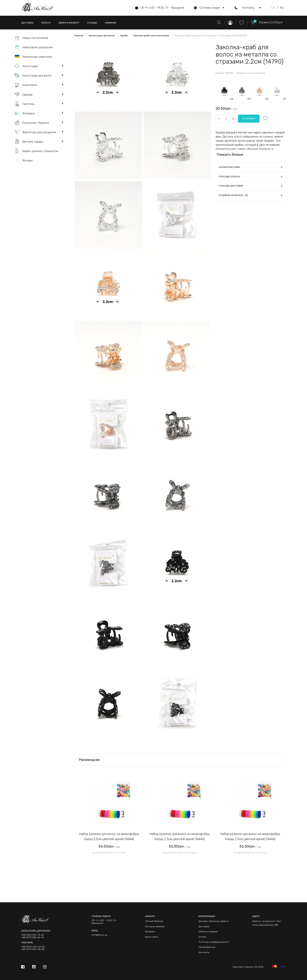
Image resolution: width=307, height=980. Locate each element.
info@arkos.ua (99, 935)
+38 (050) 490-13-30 (33, 935)
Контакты (204, 952)
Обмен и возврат (208, 932)
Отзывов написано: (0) (233, 195)
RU (282, 8)
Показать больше (230, 155)
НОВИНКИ (111, 23)
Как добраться (207, 947)
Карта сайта (152, 937)
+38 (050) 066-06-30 (33, 947)
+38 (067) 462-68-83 (33, 949)
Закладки (150, 932)
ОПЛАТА (46, 23)
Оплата (203, 937)
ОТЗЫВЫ (92, 23)
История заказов (155, 926)
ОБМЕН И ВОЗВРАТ (69, 23)
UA (273, 8)
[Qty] (226, 119)
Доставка (204, 926)
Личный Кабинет (154, 921)
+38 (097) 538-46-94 (33, 938)
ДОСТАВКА (27, 23)
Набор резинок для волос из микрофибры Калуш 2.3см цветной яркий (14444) (109, 836)
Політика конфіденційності (214, 942)
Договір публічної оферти (214, 921)
